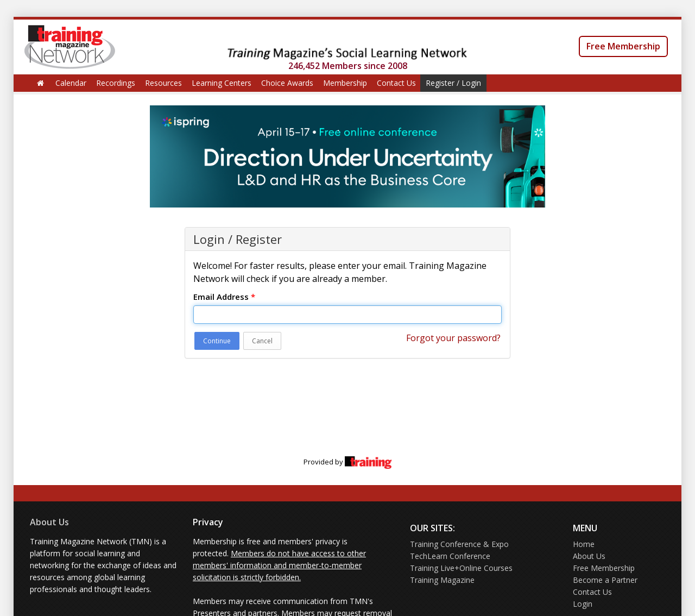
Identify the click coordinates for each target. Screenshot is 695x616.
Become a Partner (605, 580)
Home (584, 544)
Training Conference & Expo (459, 544)
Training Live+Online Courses (461, 568)
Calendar (71, 83)
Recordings (116, 83)
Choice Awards (287, 83)
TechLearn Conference (450, 556)
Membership (345, 83)
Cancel (262, 341)
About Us (49, 522)
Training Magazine (442, 580)
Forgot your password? (453, 338)
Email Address (224, 297)
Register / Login (453, 83)
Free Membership (623, 46)
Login (583, 604)
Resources (163, 83)
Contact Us (396, 83)
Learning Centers (222, 83)
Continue (217, 341)
